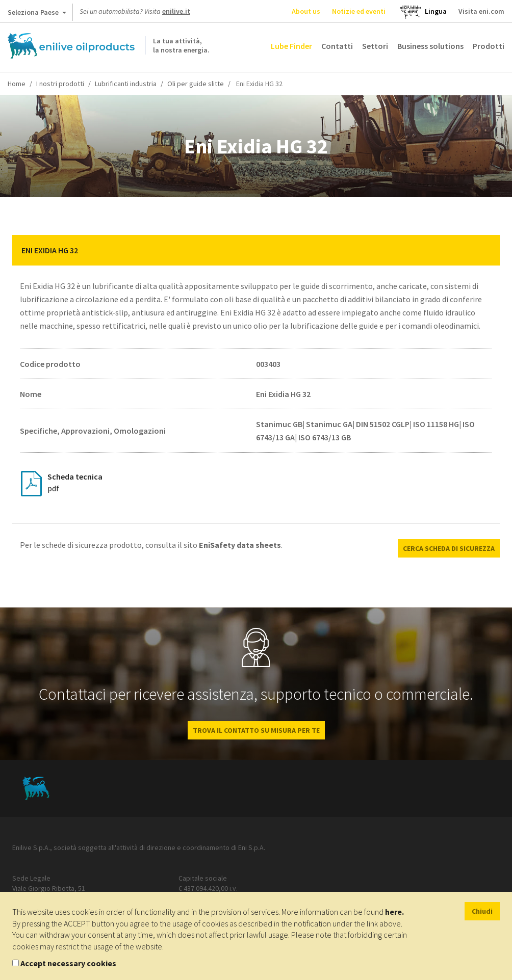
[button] (484, 250)
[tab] (256, 250)
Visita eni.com (481, 11)
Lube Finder (291, 46)
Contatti (337, 46)
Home (17, 84)
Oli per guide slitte (196, 84)
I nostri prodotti (60, 84)
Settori (375, 46)
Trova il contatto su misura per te (256, 730)
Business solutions (430, 46)
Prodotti (489, 46)
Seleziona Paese (37, 14)
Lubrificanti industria (126, 84)
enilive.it (176, 11)
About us (306, 11)
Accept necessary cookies (68, 963)
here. (394, 912)
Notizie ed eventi (359, 11)
